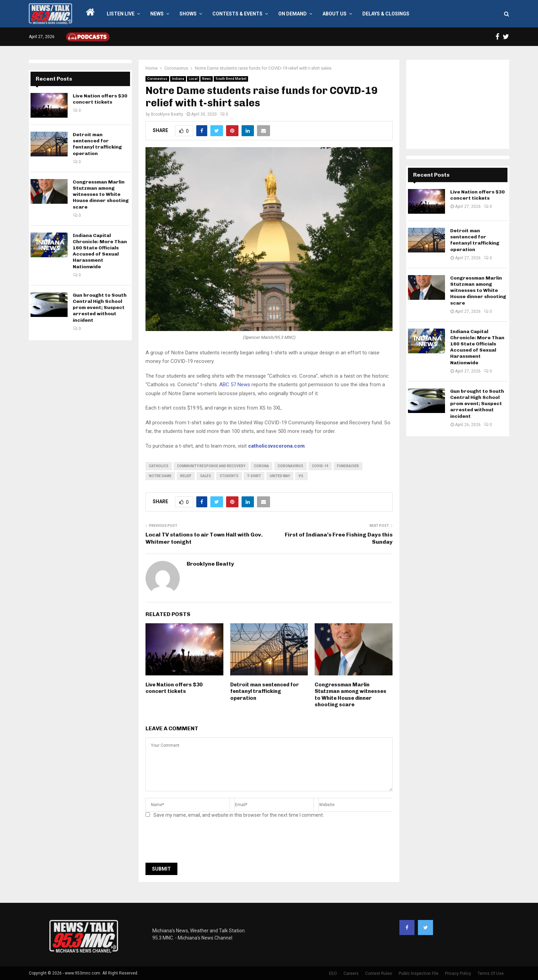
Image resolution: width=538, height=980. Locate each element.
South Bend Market (231, 79)
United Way (280, 476)
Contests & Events (237, 14)
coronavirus (290, 466)
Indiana (178, 79)
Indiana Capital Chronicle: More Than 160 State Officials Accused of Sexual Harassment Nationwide (100, 251)
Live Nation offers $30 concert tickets (174, 688)
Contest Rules (379, 973)
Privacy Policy (458, 973)
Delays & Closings (386, 14)
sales (206, 476)
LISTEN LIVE (121, 14)
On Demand (293, 14)
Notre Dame (160, 476)
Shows (188, 14)
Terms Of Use (491, 973)
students (229, 476)
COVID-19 (320, 466)
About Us (335, 14)
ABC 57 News (235, 385)
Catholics (159, 466)
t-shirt (254, 476)
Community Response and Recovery (211, 466)
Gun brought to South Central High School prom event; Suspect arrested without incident (100, 308)
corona (261, 466)
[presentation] (198, 842)
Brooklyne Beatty (167, 114)
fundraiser (348, 466)
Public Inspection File (419, 973)
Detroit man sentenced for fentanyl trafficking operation (265, 691)
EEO (333, 973)
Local (193, 79)
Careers (351, 973)
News (157, 14)
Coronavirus (157, 79)
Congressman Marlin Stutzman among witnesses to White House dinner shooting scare (350, 695)
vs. (301, 476)
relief (186, 476)
